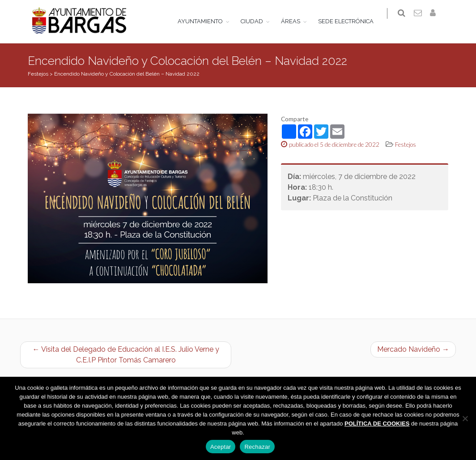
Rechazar (257, 447)
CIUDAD (258, 21)
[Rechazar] (465, 418)
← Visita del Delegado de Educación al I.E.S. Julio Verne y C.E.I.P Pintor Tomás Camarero (126, 356)
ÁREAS (296, 21)
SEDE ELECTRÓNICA (352, 21)
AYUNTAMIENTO (206, 21)
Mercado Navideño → (413, 351)
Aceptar (221, 447)
